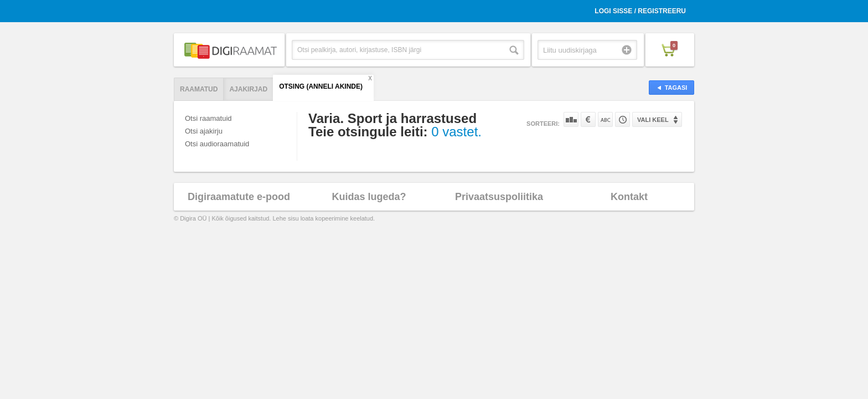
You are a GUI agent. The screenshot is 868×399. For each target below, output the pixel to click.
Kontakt (629, 197)
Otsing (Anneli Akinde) (321, 86)
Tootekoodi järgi (622, 119)
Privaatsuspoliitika (499, 197)
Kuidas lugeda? (369, 197)
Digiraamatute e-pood (239, 197)
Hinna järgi (588, 119)
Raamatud (199, 89)
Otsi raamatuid (208, 118)
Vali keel (653, 120)
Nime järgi (605, 119)
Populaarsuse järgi (571, 119)
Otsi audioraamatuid (217, 144)
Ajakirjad (248, 89)
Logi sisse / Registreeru (640, 11)
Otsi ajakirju (204, 131)
